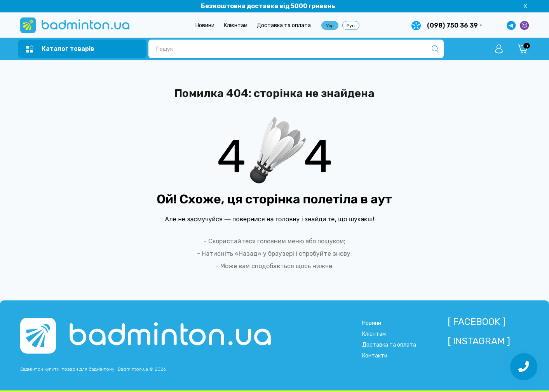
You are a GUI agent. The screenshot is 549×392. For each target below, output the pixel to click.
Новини (205, 25)
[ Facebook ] (477, 322)
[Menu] (60, 49)
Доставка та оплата (284, 25)
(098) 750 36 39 (452, 25)
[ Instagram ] (479, 341)
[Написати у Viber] (525, 25)
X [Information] (525, 6)
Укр (330, 26)
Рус (351, 26)
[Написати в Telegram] (511, 25)
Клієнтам (236, 25)
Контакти (375, 356)
